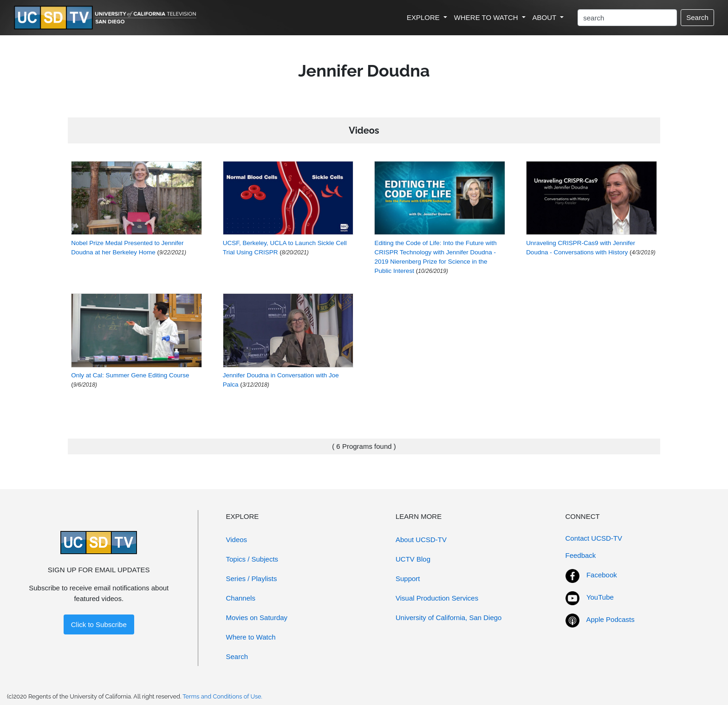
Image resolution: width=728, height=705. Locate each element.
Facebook (602, 575)
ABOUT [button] (546, 17)
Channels (241, 598)
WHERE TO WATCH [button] (487, 17)
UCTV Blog (413, 559)
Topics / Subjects (252, 559)
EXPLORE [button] (424, 17)
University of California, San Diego (448, 618)
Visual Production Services (437, 598)
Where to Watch (251, 637)
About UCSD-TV (421, 540)
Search (697, 17)
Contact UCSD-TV (594, 538)
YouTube (600, 597)
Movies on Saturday (257, 618)
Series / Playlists (252, 579)
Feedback (581, 555)
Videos (237, 540)
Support (408, 579)
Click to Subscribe (99, 624)
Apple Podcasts (611, 619)
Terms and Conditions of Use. (222, 696)
